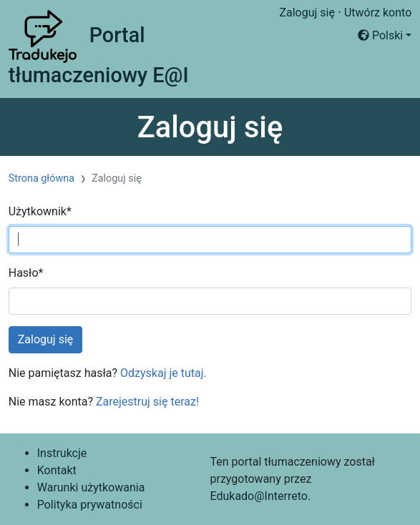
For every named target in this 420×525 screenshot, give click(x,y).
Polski (380, 35)
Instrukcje (62, 453)
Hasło (26, 273)
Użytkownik (40, 211)
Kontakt (57, 470)
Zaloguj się (307, 13)
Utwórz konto (378, 13)
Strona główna (41, 178)
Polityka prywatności (90, 505)
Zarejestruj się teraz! (147, 402)
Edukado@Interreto (258, 496)
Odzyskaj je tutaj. (163, 373)
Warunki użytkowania (91, 487)
